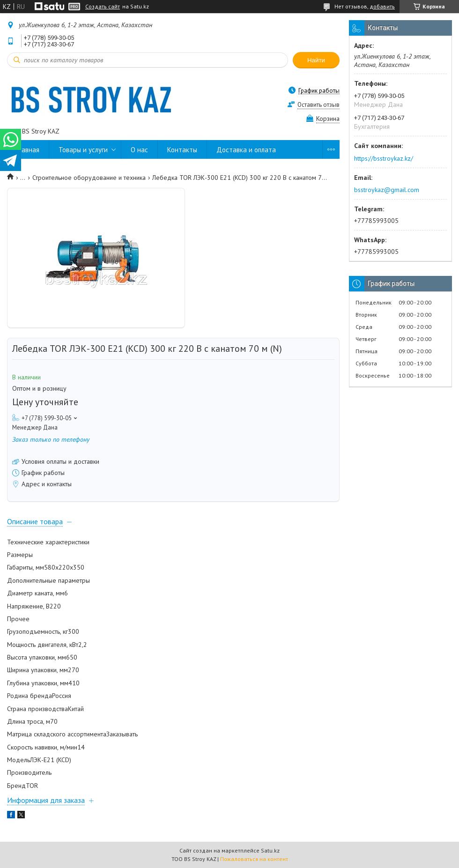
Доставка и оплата (246, 150)
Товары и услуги (83, 150)
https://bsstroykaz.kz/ (384, 158)
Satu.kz (270, 850)
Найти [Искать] (316, 60)
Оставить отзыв (318, 105)
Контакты (182, 150)
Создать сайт (103, 7)
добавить (382, 6)
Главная (28, 150)
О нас (139, 150)
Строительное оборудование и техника (89, 178)
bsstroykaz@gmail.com (387, 190)
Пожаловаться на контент (254, 859)
